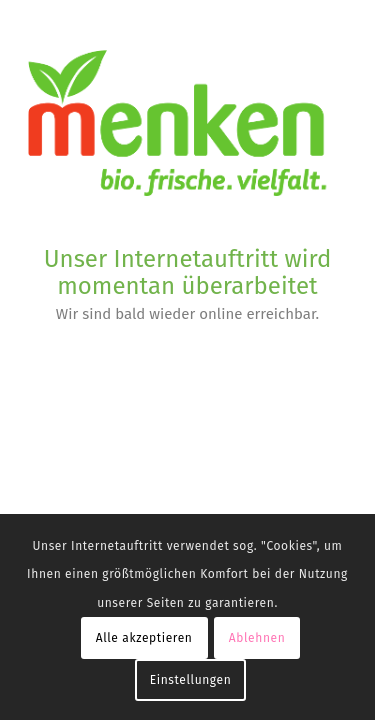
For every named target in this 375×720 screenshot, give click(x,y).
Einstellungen (191, 680)
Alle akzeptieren (144, 638)
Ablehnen (257, 638)
